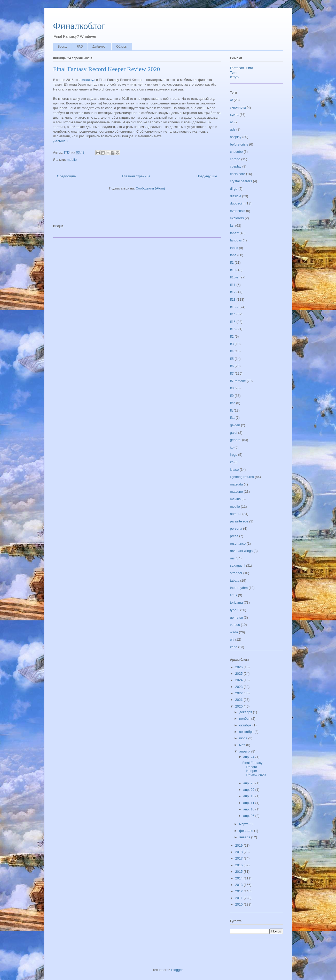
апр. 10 (249, 809)
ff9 (232, 396)
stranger (236, 573)
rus (232, 558)
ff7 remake (238, 381)
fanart (234, 233)
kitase (235, 470)
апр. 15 (249, 796)
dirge (234, 189)
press (234, 536)
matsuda (237, 484)
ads (233, 129)
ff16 (233, 329)
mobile (72, 160)
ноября (245, 719)
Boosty (63, 47)
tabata (235, 580)
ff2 (232, 336)
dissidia (236, 196)
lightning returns (242, 477)
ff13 (233, 299)
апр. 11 (249, 803)
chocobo (236, 152)
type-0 (235, 610)
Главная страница (136, 176)
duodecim (237, 203)
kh (232, 462)
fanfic (234, 248)
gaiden (235, 425)
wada (234, 632)
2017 (240, 858)
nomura (236, 514)
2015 (240, 872)
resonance (238, 544)
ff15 (233, 322)
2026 (240, 667)
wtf (232, 639)
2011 (240, 898)
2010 (240, 904)
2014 (240, 878)
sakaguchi (238, 565)
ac (232, 122)
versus (235, 625)
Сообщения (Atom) (150, 188)
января (245, 837)
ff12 (233, 292)
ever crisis (238, 211)
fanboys (236, 240)
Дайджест (100, 47)
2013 (240, 885)
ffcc (233, 403)
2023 (240, 687)
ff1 (232, 263)
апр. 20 (249, 790)
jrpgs (234, 455)
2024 (240, 680)
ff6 (232, 366)
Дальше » (61, 141)
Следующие (67, 176)
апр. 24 (249, 757)
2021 (240, 700)
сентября (247, 732)
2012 (240, 891)
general (236, 440)
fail (232, 226)
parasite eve (239, 521)
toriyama (237, 602)
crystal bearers (241, 181)
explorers (237, 218)
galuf (234, 433)
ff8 (232, 388)
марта (244, 824)
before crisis (239, 144)
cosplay (236, 166)
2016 (240, 865)
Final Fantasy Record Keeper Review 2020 (107, 69)
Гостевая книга (242, 68)
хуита (234, 115)
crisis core (238, 174)
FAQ (80, 47)
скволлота (238, 107)
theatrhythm (239, 588)
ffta (232, 418)
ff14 (233, 314)
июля (244, 738)
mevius (235, 499)
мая (243, 745)
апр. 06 (249, 816)
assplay (236, 137)
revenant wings (241, 551)
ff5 (232, 359)
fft (232, 410)
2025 (240, 674)
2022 (240, 693)
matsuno (237, 492)
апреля (245, 751)
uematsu (237, 617)
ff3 (232, 344)
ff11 (233, 285)
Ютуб (234, 77)
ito (232, 447)
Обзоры (122, 47)
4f (232, 100)
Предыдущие (207, 176)
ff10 (233, 270)
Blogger (177, 970)
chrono (235, 159)
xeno (234, 647)
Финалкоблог (79, 26)
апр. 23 (249, 783)
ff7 (232, 373)
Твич (234, 73)
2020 (240, 706)
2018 (240, 852)
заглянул (88, 80)
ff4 (232, 351)
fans (233, 255)
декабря (246, 712)
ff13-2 (234, 307)
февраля (247, 831)
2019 (240, 845)
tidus (234, 595)
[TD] (68, 152)
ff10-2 (234, 277)
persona (236, 529)
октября (246, 725)
